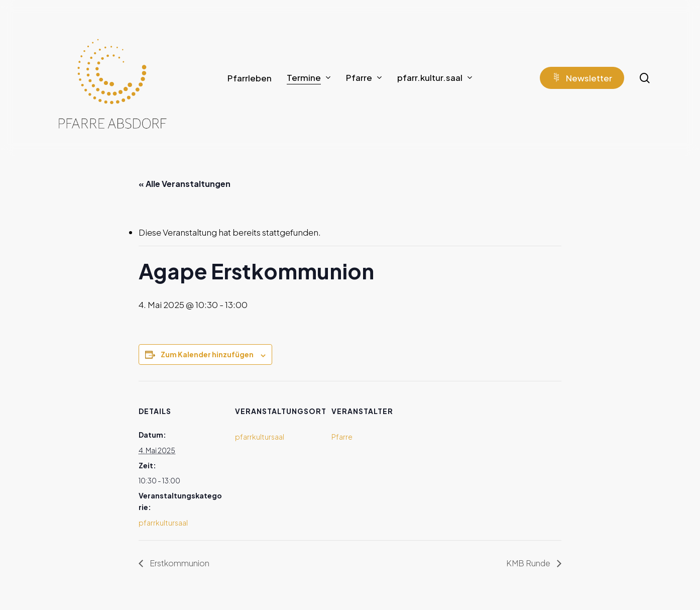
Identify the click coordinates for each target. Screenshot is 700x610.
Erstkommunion (179, 563)
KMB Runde (529, 563)
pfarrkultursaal (163, 523)
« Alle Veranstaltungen (185, 184)
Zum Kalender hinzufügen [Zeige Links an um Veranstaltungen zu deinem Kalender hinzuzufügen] (207, 354)
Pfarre (342, 437)
